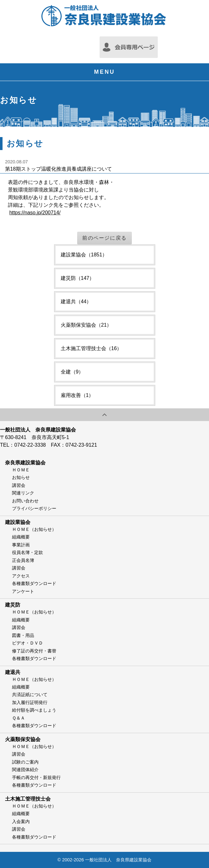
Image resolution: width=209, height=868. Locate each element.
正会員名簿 (23, 560)
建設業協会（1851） (84, 255)
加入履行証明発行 (30, 702)
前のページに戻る (104, 238)
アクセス (21, 576)
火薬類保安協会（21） (86, 325)
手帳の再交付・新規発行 (36, 777)
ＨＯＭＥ (21, 470)
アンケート (23, 591)
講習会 (19, 485)
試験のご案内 (25, 762)
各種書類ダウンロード (34, 583)
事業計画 (21, 545)
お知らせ (21, 477)
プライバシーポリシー (34, 508)
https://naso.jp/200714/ (35, 213)
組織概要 (21, 537)
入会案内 (21, 821)
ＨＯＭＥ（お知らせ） (34, 529)
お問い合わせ (25, 501)
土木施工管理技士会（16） (91, 348)
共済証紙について (30, 695)
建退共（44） (76, 302)
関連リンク (23, 493)
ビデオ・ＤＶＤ (28, 643)
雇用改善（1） (77, 395)
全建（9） (72, 372)
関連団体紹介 (25, 770)
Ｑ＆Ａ (18, 718)
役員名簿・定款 (28, 552)
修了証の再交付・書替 (34, 651)
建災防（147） (78, 278)
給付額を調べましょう (34, 710)
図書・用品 (23, 635)
